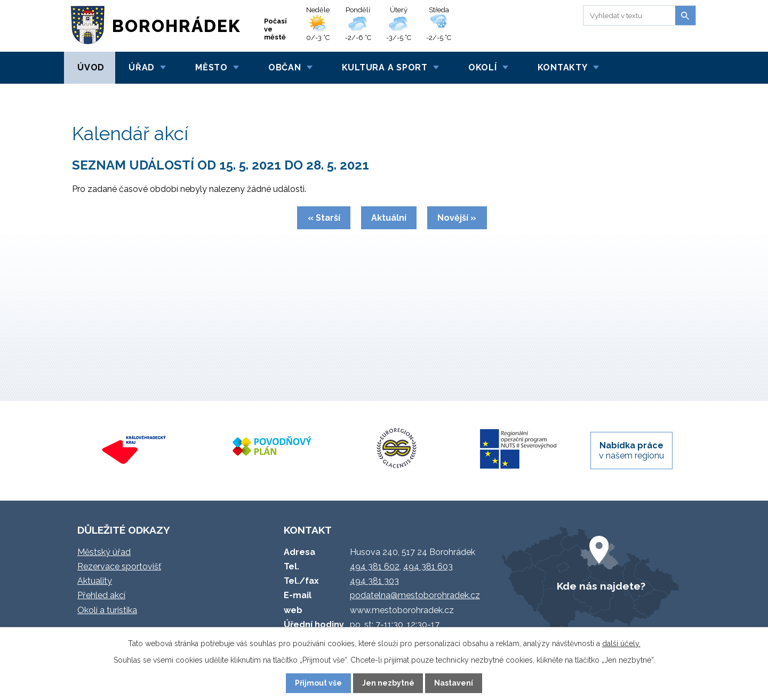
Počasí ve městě (275, 29)
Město (211, 67)
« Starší (324, 218)
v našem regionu (631, 450)
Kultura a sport (385, 67)
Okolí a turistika (107, 610)
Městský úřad (104, 552)
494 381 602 (375, 566)
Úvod (91, 67)
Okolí (483, 67)
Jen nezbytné (388, 683)
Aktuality (95, 581)
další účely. (621, 643)
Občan (285, 67)
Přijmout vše (318, 683)
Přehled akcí (101, 595)
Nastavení (454, 683)
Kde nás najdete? (601, 586)
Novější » (457, 218)
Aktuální (389, 218)
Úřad (142, 67)
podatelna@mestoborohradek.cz (415, 595)
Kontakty (563, 67)
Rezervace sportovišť (119, 566)
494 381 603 (428, 566)
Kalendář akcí (137, 95)
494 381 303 (374, 581)
